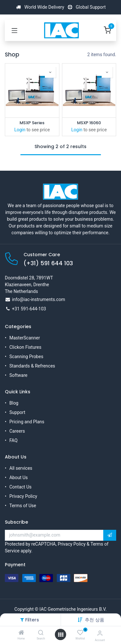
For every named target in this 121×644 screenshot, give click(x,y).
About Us (19, 478)
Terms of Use (23, 506)
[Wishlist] (80, 633)
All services (21, 468)
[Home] (21, 633)
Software (18, 375)
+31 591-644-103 (29, 309)
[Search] (41, 633)
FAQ (13, 440)
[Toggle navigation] (15, 30)
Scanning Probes (26, 357)
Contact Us (20, 487)
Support (17, 412)
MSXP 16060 (89, 123)
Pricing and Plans (27, 422)
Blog (14, 403)
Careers (17, 431)
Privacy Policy (23, 496)
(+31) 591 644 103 (48, 263)
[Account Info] (100, 633)
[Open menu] (61, 635)
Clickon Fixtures (25, 347)
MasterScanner (25, 338)
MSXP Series (32, 123)
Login (20, 130)
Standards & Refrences (32, 366)
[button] (95, 620)
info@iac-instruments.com (39, 299)
